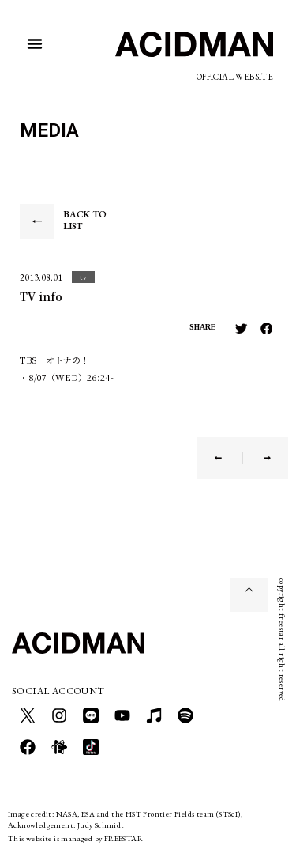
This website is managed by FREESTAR (75, 838)
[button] (35, 43)
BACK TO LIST (85, 221)
